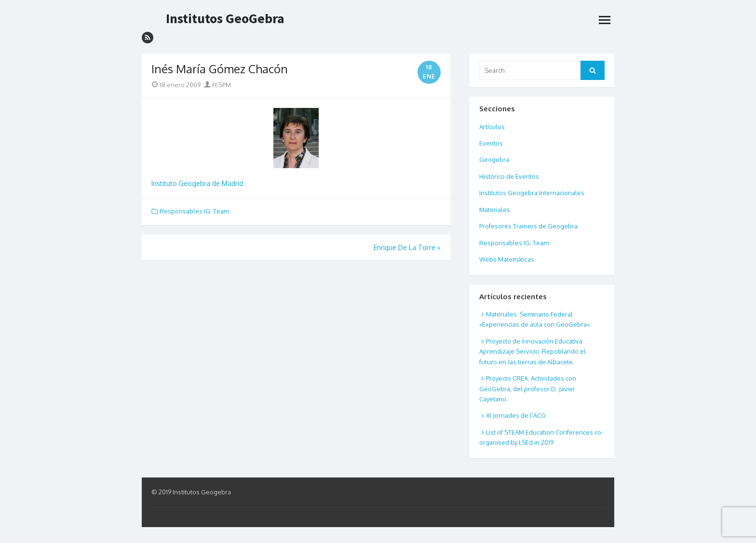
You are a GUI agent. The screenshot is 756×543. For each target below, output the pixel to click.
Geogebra (494, 159)
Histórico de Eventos (509, 176)
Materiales (495, 210)
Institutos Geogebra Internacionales (532, 193)
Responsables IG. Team (194, 211)
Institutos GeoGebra (225, 18)
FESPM (217, 85)
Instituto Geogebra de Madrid (197, 183)
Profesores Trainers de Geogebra (528, 226)
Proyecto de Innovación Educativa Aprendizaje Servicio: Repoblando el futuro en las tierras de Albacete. (533, 351)
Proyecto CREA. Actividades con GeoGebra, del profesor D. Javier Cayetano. (528, 389)
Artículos (492, 127)
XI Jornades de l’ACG (516, 415)
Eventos (491, 143)
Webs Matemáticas (507, 259)
